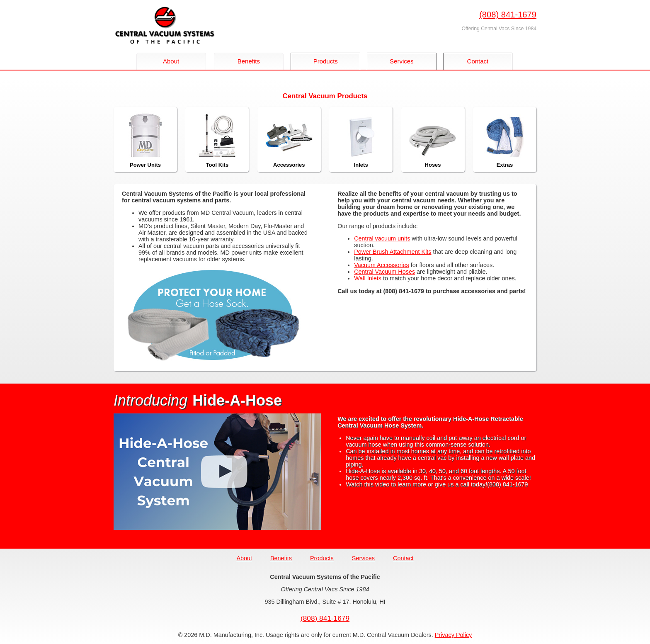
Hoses (433, 140)
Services (404, 61)
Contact (482, 61)
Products (326, 61)
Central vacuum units (382, 238)
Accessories (289, 140)
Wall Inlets (368, 278)
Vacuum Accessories (382, 265)
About (171, 61)
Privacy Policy (454, 635)
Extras (504, 140)
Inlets (361, 140)
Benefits (249, 61)
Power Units (146, 140)
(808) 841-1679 (508, 15)
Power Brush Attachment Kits (393, 252)
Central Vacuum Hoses (384, 272)
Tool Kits (217, 140)
